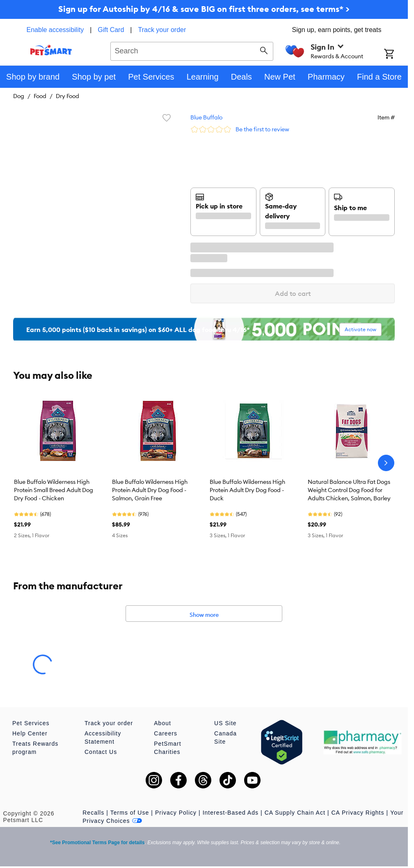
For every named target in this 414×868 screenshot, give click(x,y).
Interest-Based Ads (231, 813)
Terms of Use (130, 813)
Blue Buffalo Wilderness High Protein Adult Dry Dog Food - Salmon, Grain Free (150, 490)
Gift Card (111, 30)
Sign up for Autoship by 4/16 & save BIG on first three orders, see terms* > (204, 9)
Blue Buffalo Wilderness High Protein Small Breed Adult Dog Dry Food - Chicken (54, 490)
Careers (166, 733)
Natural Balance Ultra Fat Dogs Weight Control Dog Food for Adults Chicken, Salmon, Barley (349, 490)
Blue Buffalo (206, 117)
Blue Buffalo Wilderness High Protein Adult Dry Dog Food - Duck (247, 490)
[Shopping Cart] (396, 55)
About (162, 723)
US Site (225, 723)
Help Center (30, 733)
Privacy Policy (176, 813)
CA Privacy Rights (358, 813)
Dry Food (67, 96)
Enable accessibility (55, 30)
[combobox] (192, 50)
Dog (19, 96)
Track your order (162, 30)
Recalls (93, 813)
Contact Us (101, 752)
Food (40, 96)
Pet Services (31, 723)
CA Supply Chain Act (295, 813)
